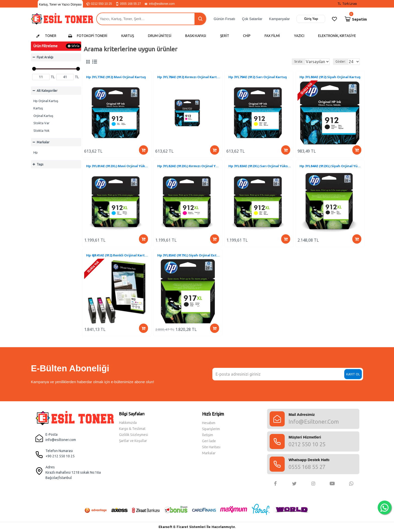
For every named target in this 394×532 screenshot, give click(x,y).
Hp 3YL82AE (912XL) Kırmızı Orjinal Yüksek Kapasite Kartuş (189, 169)
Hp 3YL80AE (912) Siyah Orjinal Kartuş (331, 78)
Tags (40, 164)
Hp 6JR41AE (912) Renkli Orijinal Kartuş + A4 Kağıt (118, 261)
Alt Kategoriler (47, 91)
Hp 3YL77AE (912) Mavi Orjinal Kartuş (117, 78)
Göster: (337, 61)
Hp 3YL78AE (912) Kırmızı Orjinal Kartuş (189, 78)
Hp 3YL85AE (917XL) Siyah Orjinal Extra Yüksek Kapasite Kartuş (189, 261)
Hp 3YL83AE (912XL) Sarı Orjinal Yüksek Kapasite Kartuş (260, 169)
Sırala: (282, 61)
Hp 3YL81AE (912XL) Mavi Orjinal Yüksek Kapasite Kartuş (118, 169)
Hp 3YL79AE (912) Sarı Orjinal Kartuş (258, 78)
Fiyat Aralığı (45, 57)
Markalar (43, 142)
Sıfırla (75, 46)
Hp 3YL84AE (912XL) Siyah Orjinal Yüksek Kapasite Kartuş (331, 169)
